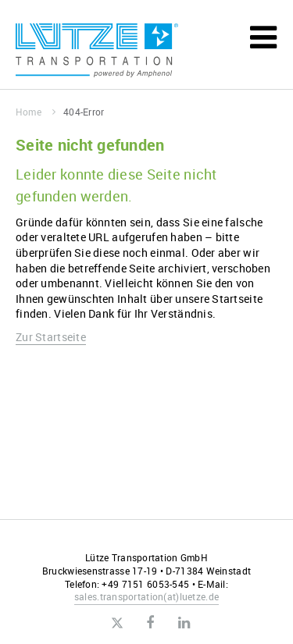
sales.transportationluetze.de (146, 596)
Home (36, 112)
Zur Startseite (51, 337)
